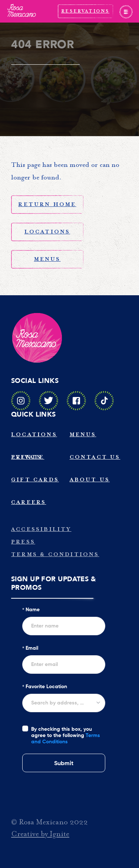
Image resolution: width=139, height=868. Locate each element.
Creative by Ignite (40, 834)
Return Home (47, 204)
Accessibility (41, 529)
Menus (47, 259)
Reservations (85, 11)
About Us (90, 480)
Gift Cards (35, 480)
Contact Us (95, 457)
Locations (47, 232)
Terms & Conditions (55, 554)
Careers (29, 502)
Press (23, 542)
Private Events (28, 457)
